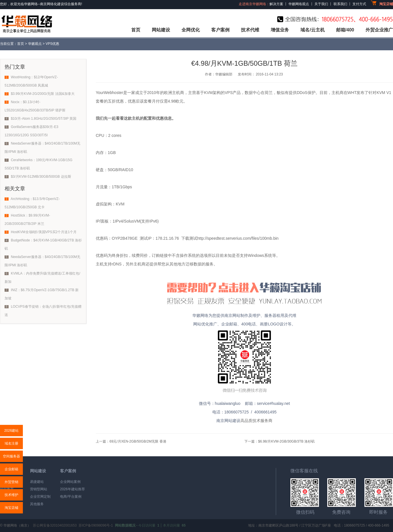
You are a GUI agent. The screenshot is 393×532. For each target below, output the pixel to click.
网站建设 (161, 30)
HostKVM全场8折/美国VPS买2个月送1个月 (44, 232)
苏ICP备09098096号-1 (96, 525)
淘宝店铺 (11, 508)
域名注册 (11, 443)
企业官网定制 (40, 497)
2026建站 (12, 431)
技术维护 (11, 495)
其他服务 (37, 504)
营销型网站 (39, 489)
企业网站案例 (70, 482)
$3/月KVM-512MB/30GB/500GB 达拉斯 (41, 177)
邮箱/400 (345, 30)
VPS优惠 (52, 44)
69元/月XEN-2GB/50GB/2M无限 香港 (138, 441)
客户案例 (220, 30)
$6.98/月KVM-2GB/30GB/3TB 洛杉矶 (286, 441)
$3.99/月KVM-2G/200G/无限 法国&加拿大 (43, 94)
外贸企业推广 (379, 30)
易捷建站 (37, 482)
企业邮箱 (11, 469)
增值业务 (280, 30)
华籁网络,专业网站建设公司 (26, 24)
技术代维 (250, 30)
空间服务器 (11, 456)
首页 (136, 30)
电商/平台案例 (71, 497)
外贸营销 (11, 482)
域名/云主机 (312, 30)
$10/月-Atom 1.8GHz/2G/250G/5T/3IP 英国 (44, 119)
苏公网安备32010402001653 (55, 525)
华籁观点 (35, 44)
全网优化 (191, 30)
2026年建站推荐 (72, 489)
